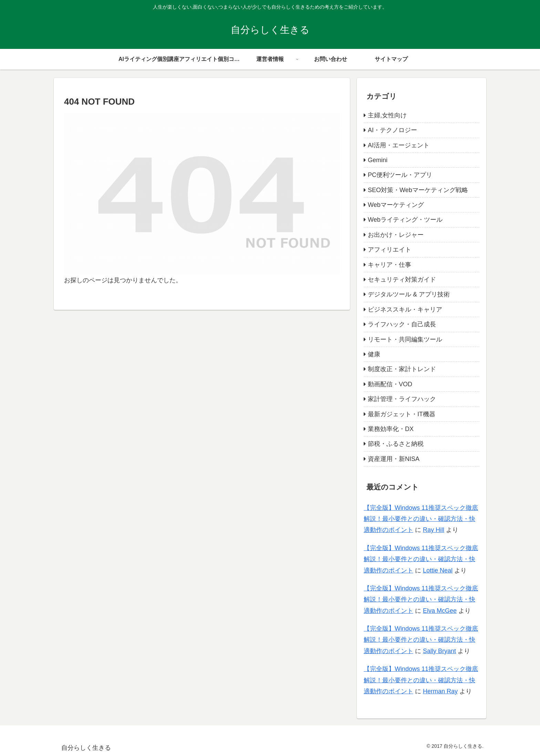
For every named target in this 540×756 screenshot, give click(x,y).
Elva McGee (440, 611)
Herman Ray (440, 691)
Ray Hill (434, 530)
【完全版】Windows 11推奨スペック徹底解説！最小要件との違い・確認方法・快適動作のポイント (421, 519)
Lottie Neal (438, 570)
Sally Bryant (439, 651)
